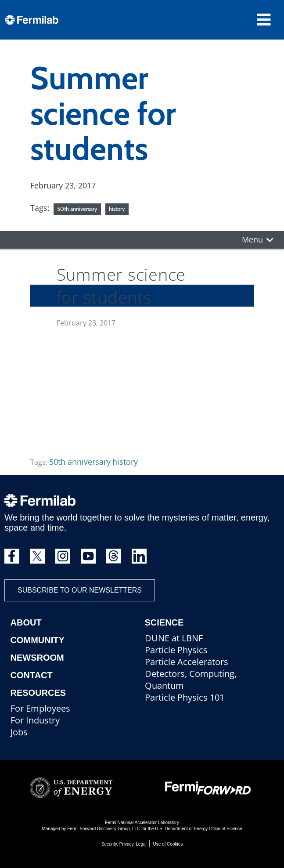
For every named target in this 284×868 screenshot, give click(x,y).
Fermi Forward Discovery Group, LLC (104, 829)
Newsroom (37, 658)
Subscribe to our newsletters (80, 590)
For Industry (35, 720)
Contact (32, 675)
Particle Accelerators (187, 662)
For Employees (40, 708)
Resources (38, 693)
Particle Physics (176, 650)
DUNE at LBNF (174, 638)
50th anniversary (77, 209)
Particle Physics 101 (185, 697)
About (26, 622)
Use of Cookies (168, 844)
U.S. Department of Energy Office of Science (198, 829)
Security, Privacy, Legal (124, 844)
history (117, 209)
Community (38, 640)
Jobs (19, 732)
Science (164, 622)
